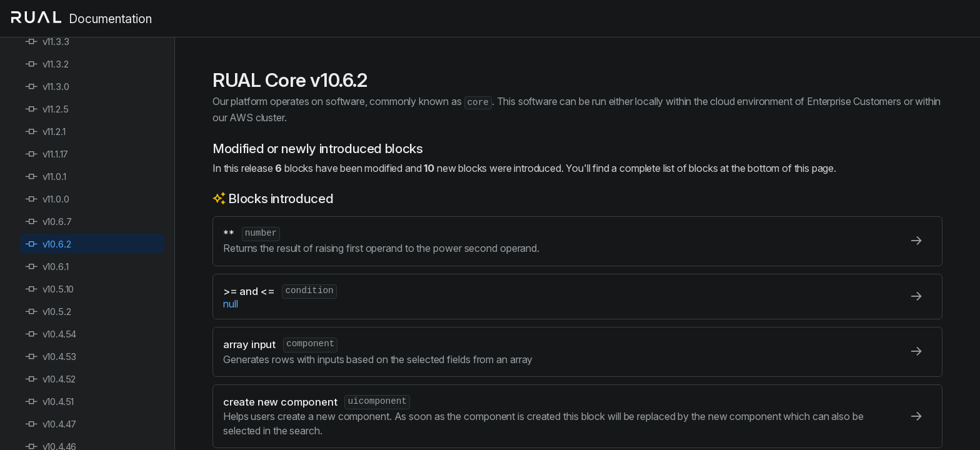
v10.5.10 (49, 289)
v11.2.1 (45, 132)
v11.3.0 (47, 87)
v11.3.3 (47, 42)
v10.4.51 (49, 402)
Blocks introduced (281, 198)
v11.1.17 (47, 154)
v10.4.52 (50, 379)
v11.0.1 (46, 177)
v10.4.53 (51, 357)
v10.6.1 (47, 267)
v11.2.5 (47, 109)
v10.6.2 (48, 244)
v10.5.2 (48, 312)
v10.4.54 (51, 334)
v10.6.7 (48, 222)
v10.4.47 (51, 424)
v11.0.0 (47, 199)
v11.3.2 (47, 64)
